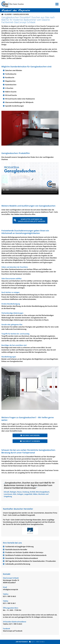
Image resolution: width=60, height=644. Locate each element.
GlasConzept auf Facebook (13, 631)
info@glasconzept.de (10, 589)
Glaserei (8, 14)
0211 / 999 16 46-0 (9, 596)
